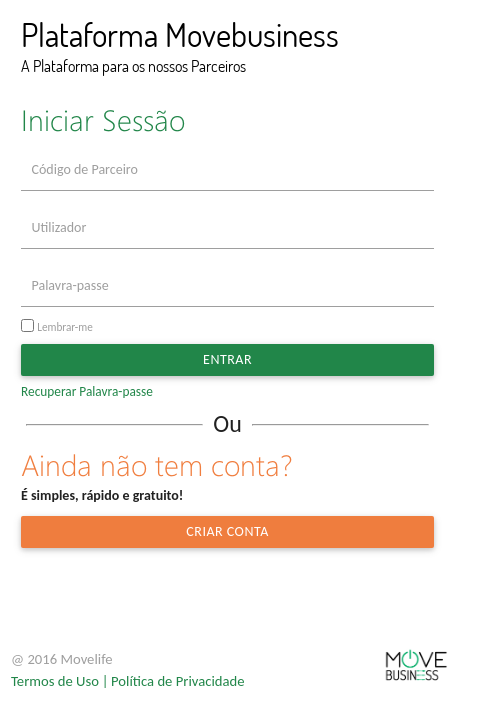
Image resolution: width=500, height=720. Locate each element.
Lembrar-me (65, 327)
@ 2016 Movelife (62, 659)
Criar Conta (227, 531)
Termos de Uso (55, 681)
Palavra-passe (70, 285)
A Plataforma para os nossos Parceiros (133, 66)
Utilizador (59, 227)
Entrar (227, 359)
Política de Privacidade (177, 681)
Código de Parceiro (85, 169)
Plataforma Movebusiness (180, 34)
